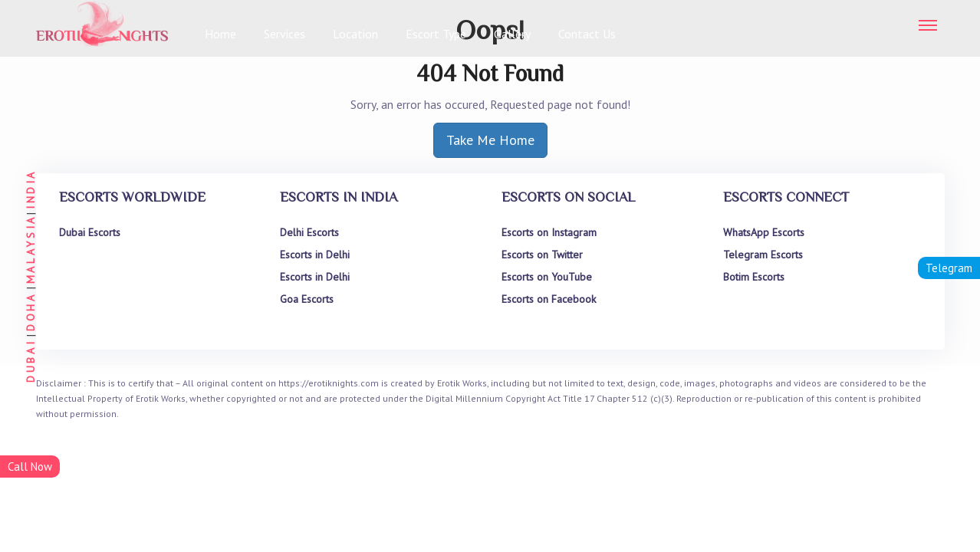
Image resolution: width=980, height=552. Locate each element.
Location (355, 34)
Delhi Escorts (309, 232)
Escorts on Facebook (549, 299)
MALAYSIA (31, 249)
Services (284, 34)
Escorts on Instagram (549, 232)
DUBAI (31, 361)
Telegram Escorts (763, 255)
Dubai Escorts (90, 232)
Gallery (512, 34)
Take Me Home (490, 140)
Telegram (949, 268)
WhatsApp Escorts (764, 232)
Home (220, 34)
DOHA (31, 312)
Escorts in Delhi (315, 255)
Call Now (30, 467)
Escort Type (436, 34)
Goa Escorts (307, 299)
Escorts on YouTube (547, 277)
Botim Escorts (754, 277)
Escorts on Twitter (542, 255)
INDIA (31, 189)
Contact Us (587, 34)
